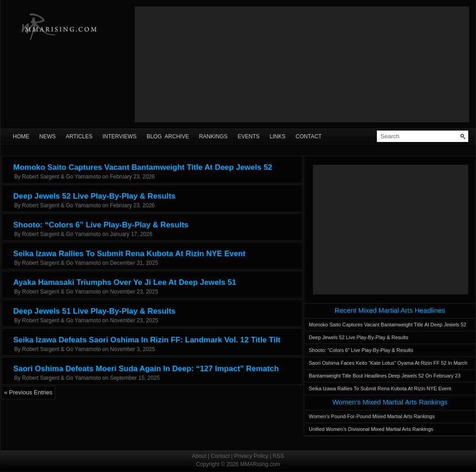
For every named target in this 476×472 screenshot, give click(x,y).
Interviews (119, 136)
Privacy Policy (251, 456)
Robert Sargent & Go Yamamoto (61, 177)
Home (21, 136)
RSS (278, 456)
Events (249, 136)
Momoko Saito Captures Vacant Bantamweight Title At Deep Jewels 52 (143, 167)
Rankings (214, 136)
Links (278, 136)
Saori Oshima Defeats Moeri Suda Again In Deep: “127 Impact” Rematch (146, 369)
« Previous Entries (28, 392)
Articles (79, 136)
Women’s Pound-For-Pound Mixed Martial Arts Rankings (372, 416)
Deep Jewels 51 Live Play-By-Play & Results (94, 311)
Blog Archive (168, 136)
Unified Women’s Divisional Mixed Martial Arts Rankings (371, 429)
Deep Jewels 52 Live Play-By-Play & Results (94, 196)
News (48, 136)
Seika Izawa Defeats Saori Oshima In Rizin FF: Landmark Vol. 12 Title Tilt (147, 340)
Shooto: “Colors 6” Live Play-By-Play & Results (101, 225)
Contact (309, 136)
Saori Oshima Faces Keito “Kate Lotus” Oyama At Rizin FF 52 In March (388, 363)
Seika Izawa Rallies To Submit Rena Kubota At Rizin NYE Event (129, 254)
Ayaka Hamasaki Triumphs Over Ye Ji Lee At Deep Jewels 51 (125, 282)
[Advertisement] (202, 64)
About (199, 456)
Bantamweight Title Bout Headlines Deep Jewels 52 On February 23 (385, 376)
